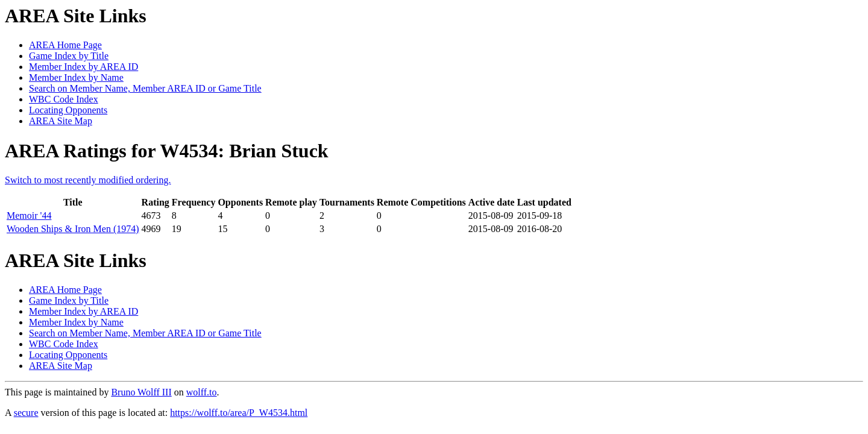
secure (26, 413)
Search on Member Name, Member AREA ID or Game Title (145, 88)
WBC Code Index (64, 99)
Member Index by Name (76, 77)
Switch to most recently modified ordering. (88, 180)
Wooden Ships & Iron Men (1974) (73, 229)
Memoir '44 (29, 215)
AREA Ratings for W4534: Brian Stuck (167, 151)
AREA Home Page (65, 45)
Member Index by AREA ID (83, 67)
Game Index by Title (69, 56)
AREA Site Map (61, 121)
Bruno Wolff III (141, 392)
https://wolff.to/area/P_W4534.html (239, 413)
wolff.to (202, 392)
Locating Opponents (68, 110)
